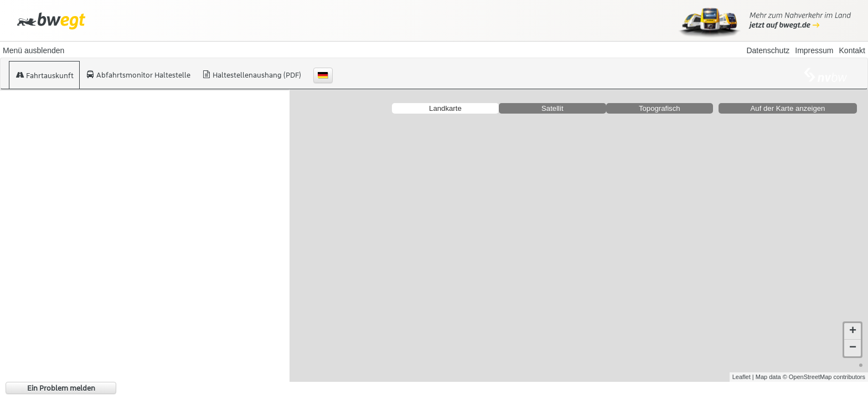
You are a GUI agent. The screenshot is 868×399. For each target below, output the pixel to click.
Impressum (814, 50)
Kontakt (852, 50)
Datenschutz (768, 50)
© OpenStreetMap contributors (824, 377)
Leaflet (742, 377)
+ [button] (853, 331)
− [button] (853, 348)
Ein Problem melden (61, 388)
